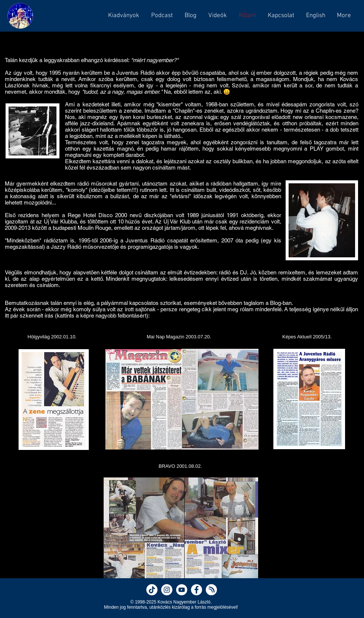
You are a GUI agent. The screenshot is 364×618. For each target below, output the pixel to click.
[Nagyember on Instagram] (167, 590)
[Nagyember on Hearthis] (211, 590)
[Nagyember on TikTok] (152, 590)
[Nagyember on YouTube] (182, 590)
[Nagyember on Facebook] (196, 590)
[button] (162, 16)
